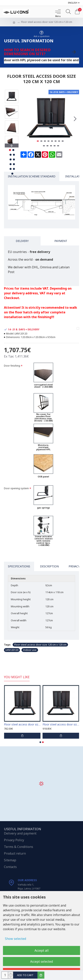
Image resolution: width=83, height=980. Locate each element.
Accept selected (41, 961)
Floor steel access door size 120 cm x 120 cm (40, 645)
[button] (75, 119)
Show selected (15, 939)
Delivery (22, 241)
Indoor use (30, 650)
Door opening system (16, 488)
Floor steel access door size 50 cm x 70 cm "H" (61, 724)
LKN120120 (12, 650)
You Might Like (17, 677)
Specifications (19, 566)
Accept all (42, 950)
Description (49, 566)
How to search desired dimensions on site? (27, 52)
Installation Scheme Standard (32, 176)
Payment (61, 241)
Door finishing (12, 366)
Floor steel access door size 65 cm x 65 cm (22, 724)
